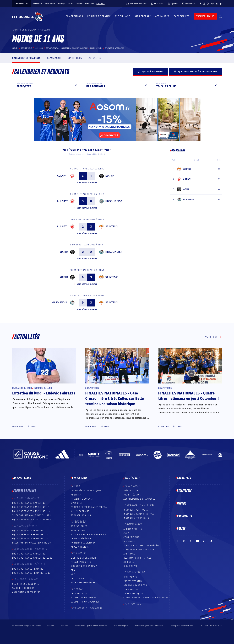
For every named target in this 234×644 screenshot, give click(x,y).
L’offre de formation (83, 558)
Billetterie (184, 491)
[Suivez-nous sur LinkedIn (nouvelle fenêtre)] (217, 4)
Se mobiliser (78, 530)
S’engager (79, 522)
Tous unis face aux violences (88, 535)
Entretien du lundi (43, 388)
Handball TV (185, 516)
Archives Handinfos (135, 585)
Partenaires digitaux (83, 543)
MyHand (182, 504)
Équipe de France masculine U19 (31, 511)
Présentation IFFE (81, 562)
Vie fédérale (143, 16)
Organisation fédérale (141, 505)
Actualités (162, 16)
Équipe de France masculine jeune (32, 558)
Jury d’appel (130, 566)
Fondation (90, 4)
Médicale (129, 562)
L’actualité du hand (22, 388)
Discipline (129, 541)
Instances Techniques (136, 518)
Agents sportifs (133, 529)
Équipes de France (99, 16)
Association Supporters (26, 592)
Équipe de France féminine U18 (30, 539)
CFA (73, 570)
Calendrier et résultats (26, 58)
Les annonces (79, 594)
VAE (73, 574)
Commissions (134, 524)
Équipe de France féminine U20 (30, 535)
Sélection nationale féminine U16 (32, 543)
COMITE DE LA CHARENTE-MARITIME (74, 48)
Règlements (130, 577)
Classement (54, 58)
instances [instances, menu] (22, 4)
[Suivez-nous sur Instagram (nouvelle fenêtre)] (204, 4)
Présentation (131, 491)
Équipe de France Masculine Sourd (33, 519)
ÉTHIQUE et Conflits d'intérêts (142, 546)
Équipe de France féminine (28, 530)
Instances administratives (139, 514)
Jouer (76, 486)
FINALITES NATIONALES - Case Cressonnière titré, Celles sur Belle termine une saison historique (115, 399)
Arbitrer (76, 495)
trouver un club (205, 16)
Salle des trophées (23, 588)
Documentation (135, 572)
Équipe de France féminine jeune (31, 573)
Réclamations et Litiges (137, 558)
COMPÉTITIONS (131, 537)
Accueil (15, 48)
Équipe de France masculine (29, 503)
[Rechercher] (220, 16)
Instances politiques (136, 510)
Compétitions (74, 16)
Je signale (100, 4)
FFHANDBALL (133, 486)
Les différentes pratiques (86, 491)
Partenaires (50, 4)
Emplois (79, 4)
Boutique (62, 4)
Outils (71, 4)
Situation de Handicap (84, 566)
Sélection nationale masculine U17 (33, 515)
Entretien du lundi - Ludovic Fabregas (44, 393)
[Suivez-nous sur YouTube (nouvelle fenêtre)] (213, 4)
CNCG (126, 533)
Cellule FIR (77, 578)
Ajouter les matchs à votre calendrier (195, 72)
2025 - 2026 (39, 48)
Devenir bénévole (81, 539)
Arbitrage (129, 554)
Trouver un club (81, 515)
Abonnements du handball (139, 499)
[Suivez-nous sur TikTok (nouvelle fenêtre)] (221, 4)
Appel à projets (80, 547)
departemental (52, 48)
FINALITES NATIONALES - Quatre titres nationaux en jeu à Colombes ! (188, 396)
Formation (38, 4)
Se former (79, 553)
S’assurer (77, 503)
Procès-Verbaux (133, 581)
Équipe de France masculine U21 (31, 507)
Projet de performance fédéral (89, 507)
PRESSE (181, 529)
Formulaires (131, 589)
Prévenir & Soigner (82, 499)
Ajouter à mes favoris (151, 72)
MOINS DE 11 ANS (96, 48)
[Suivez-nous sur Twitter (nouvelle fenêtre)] (208, 4)
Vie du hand (123, 16)
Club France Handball (26, 584)
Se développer (79, 526)
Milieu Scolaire (80, 511)
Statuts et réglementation (139, 550)
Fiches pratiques (133, 594)
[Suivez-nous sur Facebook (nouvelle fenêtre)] (200, 4)
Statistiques (75, 58)
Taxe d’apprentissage (83, 583)
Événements (182, 16)
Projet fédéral (132, 495)
